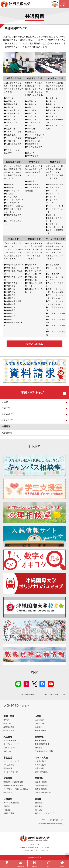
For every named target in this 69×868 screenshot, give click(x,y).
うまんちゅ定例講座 (11, 803)
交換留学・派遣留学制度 (13, 782)
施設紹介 (39, 803)
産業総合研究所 (41, 789)
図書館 (38, 799)
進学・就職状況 (41, 772)
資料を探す (39, 810)
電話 (48, 866)
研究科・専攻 (40, 723)
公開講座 (8, 799)
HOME (62, 866)
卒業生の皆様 (40, 765)
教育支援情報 (40, 730)
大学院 (38, 716)
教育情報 (39, 737)
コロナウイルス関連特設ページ (50, 820)
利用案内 (39, 806)
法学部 (5, 402)
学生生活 (8, 757)
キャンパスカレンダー (12, 761)
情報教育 (39, 748)
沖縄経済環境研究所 (43, 792)
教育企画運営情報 (42, 744)
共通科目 (6, 426)
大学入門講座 (9, 813)
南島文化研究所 (41, 782)
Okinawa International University (50, 824)
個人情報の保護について (31, 694)
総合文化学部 (8, 420)
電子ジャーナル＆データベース (47, 813)
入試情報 (39, 727)
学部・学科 (9, 716)
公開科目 (7, 806)
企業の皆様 (39, 768)
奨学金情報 (8, 768)
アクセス (7, 866)
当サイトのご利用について (55, 694)
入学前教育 (7, 432)
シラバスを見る (35, 344)
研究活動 (39, 778)
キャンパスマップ (11, 772)
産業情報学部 (8, 414)
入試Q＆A (7, 751)
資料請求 (34, 866)
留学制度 (8, 778)
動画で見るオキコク (11, 748)
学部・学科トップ (32, 393)
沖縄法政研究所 (41, 785)
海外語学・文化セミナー (13, 785)
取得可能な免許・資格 (44, 751)
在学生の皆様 (40, 761)
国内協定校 (8, 792)
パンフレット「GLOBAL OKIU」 (16, 789)
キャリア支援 (41, 757)
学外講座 (7, 810)
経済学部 (6, 408)
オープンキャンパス (11, 744)
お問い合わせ (21, 866)
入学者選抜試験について (13, 740)
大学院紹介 (39, 720)
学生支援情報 (9, 765)
